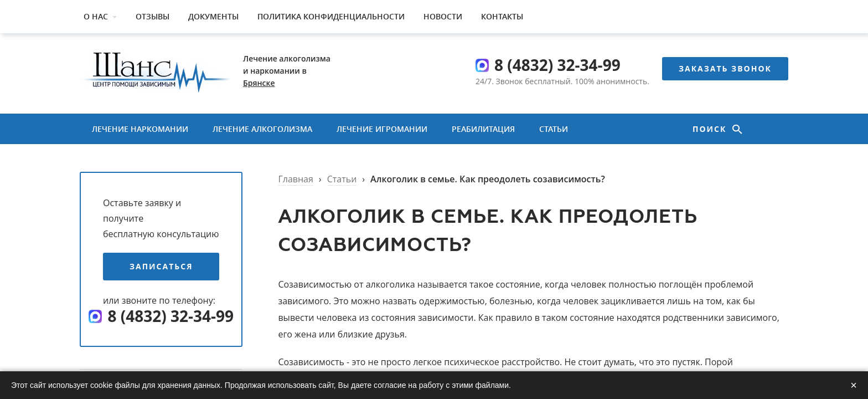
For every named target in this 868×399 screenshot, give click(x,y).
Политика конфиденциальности (331, 16)
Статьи (554, 129)
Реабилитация (483, 129)
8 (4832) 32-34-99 (557, 65)
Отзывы (153, 16)
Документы (213, 16)
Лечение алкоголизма (262, 129)
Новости (443, 16)
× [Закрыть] (854, 385)
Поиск (711, 129)
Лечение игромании (382, 129)
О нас (96, 16)
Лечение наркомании (140, 129)
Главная (295, 179)
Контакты (502, 16)
